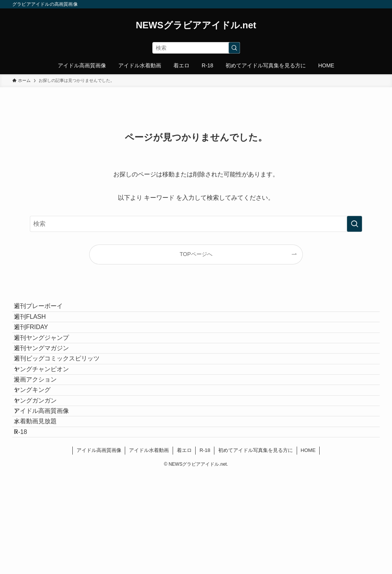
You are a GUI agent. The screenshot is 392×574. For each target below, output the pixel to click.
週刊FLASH (38, 328)
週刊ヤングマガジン (49, 382)
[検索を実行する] (234, 48)
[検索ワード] (196, 48)
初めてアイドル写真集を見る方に (256, 550)
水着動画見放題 (43, 510)
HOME (308, 550)
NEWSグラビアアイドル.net (196, 25)
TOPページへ (196, 254)
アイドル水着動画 (149, 550)
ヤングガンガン (43, 473)
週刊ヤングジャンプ (49, 364)
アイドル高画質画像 (49, 491)
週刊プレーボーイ (46, 310)
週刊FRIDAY (38, 346)
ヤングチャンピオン (49, 419)
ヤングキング (40, 455)
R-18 (28, 528)
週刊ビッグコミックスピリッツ (64, 400)
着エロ (184, 550)
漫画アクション (43, 437)
